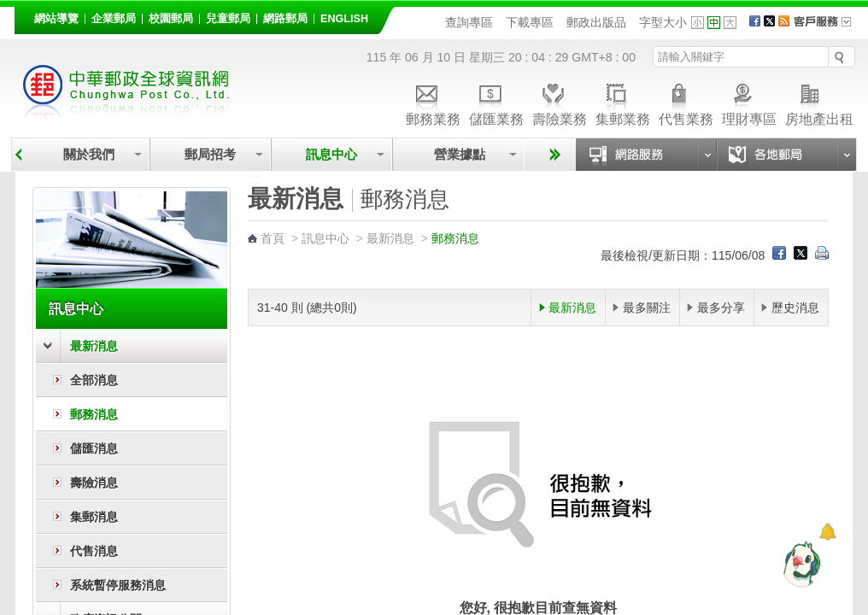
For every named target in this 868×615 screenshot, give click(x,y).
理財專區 (749, 102)
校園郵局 (171, 19)
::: (24, 16)
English (344, 19)
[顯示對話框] (827, 532)
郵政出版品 (596, 22)
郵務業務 (433, 102)
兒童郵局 (228, 19)
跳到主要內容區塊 (9, 9)
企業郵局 (114, 19)
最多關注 (647, 307)
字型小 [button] (698, 23)
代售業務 (686, 102)
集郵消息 (94, 517)
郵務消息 (94, 414)
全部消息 (94, 380)
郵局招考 (210, 154)
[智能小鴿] (800, 564)
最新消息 (94, 346)
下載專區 (530, 22)
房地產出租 (819, 102)
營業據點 (458, 154)
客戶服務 (828, 27)
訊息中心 (331, 154)
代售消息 (94, 551)
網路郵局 (285, 19)
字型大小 (663, 22)
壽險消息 (94, 483)
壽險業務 (560, 102)
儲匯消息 (94, 448)
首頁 (273, 238)
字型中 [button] (714, 23)
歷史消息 (795, 307)
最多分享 (721, 307)
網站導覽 (56, 19)
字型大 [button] (730, 23)
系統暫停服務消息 (118, 585)
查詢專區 (469, 22)
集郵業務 (623, 102)
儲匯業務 (496, 102)
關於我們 (89, 154)
